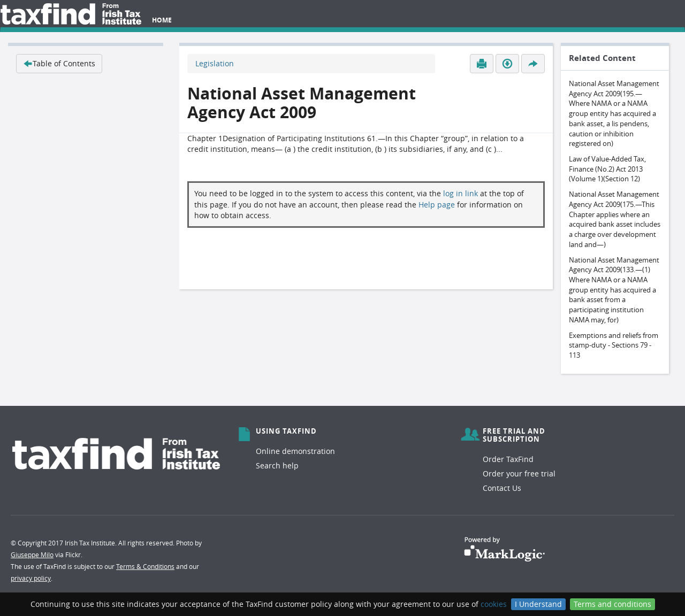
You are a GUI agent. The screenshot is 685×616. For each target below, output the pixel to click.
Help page (437, 205)
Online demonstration (295, 451)
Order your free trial (519, 473)
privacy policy (31, 578)
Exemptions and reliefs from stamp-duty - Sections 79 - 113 (614, 345)
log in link (461, 193)
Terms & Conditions (145, 566)
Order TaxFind (508, 459)
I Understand (538, 604)
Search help (277, 465)
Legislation (215, 63)
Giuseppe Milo (32, 555)
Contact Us (502, 488)
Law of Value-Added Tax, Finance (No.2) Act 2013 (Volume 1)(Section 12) (607, 169)
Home (162, 20)
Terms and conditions (612, 604)
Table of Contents (59, 63)
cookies (494, 604)
